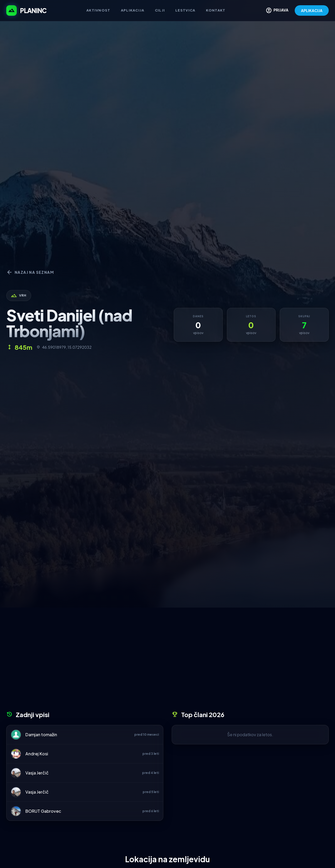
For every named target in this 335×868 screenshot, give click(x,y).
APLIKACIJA (312, 10)
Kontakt (216, 10)
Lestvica (185, 10)
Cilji (160, 10)
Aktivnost (98, 10)
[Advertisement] (167, 661)
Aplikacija (133, 10)
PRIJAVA (277, 10)
